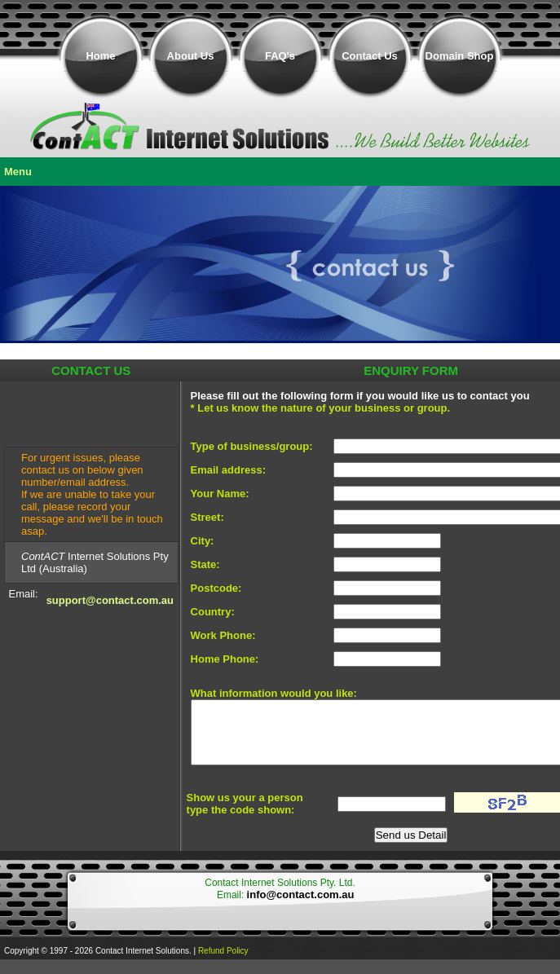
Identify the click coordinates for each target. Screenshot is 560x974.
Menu (18, 172)
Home (100, 56)
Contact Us (370, 56)
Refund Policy (223, 951)
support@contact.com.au (110, 600)
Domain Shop (460, 56)
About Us (191, 56)
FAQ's (280, 56)
